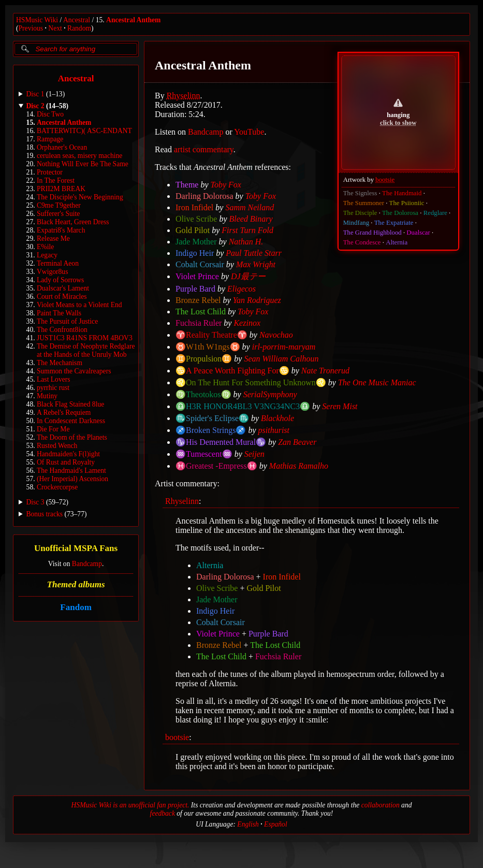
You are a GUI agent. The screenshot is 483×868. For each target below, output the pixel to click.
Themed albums (76, 584)
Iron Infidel (194, 207)
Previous (31, 28)
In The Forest (56, 180)
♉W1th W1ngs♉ (208, 347)
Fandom (76, 607)
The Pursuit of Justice (67, 321)
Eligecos (242, 289)
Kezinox (247, 323)
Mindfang (356, 223)
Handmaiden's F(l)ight (68, 454)
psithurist (274, 430)
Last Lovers (54, 379)
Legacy (47, 255)
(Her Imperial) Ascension (72, 479)
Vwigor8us (52, 272)
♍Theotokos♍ (203, 394)
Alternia (397, 242)
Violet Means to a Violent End (79, 305)
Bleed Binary (251, 219)
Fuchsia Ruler (199, 323)
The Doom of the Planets (72, 437)
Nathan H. (246, 242)
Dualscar (419, 233)
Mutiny (47, 396)
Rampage (50, 139)
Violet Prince (197, 276)
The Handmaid (402, 193)
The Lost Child (201, 312)
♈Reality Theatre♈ (211, 335)
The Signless (360, 193)
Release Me (53, 238)
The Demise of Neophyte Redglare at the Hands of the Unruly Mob (86, 350)
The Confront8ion (62, 330)
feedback (163, 813)
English (248, 824)
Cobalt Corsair (200, 264)
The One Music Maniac (377, 382)
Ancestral (77, 20)
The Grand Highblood (372, 233)
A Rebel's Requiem (64, 413)
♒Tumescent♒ (204, 454)
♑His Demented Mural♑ (221, 442)
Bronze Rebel (198, 300)
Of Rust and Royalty (66, 462)
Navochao (276, 335)
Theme (187, 185)
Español (276, 824)
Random (79, 28)
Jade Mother (196, 242)
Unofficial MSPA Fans (76, 548)
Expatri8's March (61, 230)
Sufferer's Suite (58, 214)
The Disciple (360, 213)
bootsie (385, 180)
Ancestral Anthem (133, 20)
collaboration (380, 805)
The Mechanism (60, 363)
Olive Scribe (196, 219)
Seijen (254, 454)
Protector (50, 172)
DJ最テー (248, 276)
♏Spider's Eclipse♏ (212, 418)
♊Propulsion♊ (204, 359)
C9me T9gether (59, 205)
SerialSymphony (270, 394)
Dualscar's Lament (63, 288)
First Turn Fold (248, 230)
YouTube (249, 132)
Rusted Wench (57, 446)
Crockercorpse (57, 487)
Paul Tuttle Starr (254, 253)
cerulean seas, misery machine (79, 156)
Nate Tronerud (325, 371)
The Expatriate (394, 223)
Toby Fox (226, 185)
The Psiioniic (407, 203)
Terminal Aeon (58, 263)
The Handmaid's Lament (71, 471)
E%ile (45, 247)
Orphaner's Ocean (62, 147)
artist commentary (204, 149)
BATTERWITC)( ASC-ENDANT (84, 131)
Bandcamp (87, 564)
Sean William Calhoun (282, 359)
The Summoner (364, 203)
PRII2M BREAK (61, 189)
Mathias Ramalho (299, 466)
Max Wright (256, 264)
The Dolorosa (400, 213)
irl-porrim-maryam (284, 347)
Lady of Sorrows (60, 280)
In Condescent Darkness (71, 421)
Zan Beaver (297, 442)
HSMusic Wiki (37, 20)
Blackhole (277, 418)
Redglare (435, 213)
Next (55, 28)
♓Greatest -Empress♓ (216, 466)
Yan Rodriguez (257, 300)
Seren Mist (340, 406)
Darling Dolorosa (204, 196)
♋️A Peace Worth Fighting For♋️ (232, 371)
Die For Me (53, 429)
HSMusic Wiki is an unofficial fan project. (130, 805)
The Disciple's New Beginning (80, 197)
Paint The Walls (59, 313)
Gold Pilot (193, 230)
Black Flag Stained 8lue (70, 404)
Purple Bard (195, 289)
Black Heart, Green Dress (73, 222)
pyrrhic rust (53, 388)
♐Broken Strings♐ (211, 430)
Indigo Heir (195, 253)
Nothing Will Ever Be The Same (83, 164)
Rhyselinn (184, 96)
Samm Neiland (250, 207)
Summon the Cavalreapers (74, 371)
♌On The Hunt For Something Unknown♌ (251, 382)
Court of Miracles (62, 296)
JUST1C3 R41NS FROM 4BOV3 (85, 338)
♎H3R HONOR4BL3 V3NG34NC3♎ (243, 406)
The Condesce (362, 242)
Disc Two (50, 114)
